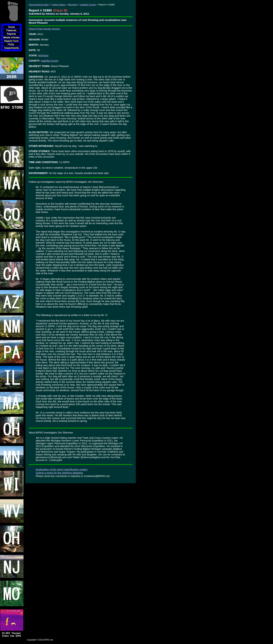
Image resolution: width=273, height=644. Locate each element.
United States (58, 5)
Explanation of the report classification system (62, 469)
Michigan (73, 5)
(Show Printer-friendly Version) (44, 29)
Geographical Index (39, 5)
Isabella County (88, 5)
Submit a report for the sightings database (59, 473)
